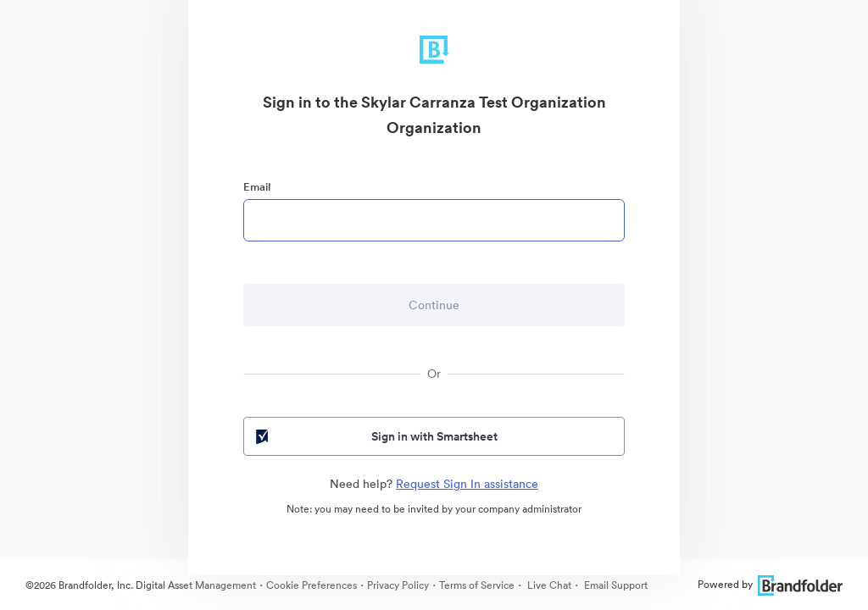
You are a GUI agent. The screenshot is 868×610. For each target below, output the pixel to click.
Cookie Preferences (312, 585)
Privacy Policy (398, 585)
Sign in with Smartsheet (375, 436)
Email (257, 187)
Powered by (770, 584)
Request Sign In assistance (467, 484)
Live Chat (548, 585)
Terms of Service (477, 585)
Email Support (615, 585)
